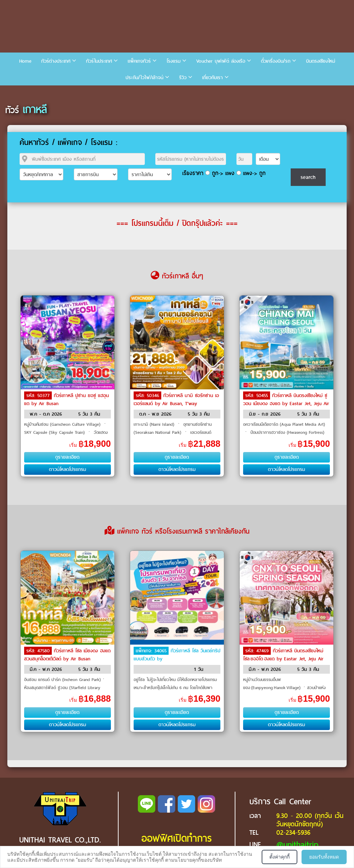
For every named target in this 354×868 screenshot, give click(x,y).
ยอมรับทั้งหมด (324, 857)
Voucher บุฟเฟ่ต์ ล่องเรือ (221, 61)
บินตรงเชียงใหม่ (321, 61)
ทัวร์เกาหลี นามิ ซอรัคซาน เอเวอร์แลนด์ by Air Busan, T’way (176, 400)
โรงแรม (174, 61)
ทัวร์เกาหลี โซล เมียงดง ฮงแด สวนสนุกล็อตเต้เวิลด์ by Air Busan (67, 655)
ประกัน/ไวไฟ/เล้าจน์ (144, 78)
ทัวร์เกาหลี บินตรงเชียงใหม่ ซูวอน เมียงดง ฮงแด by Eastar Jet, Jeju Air (286, 400)
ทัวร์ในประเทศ (99, 61)
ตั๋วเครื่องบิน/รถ (276, 61)
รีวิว (183, 78)
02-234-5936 (293, 832)
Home (25, 61)
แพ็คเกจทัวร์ (139, 61)
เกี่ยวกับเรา (213, 78)
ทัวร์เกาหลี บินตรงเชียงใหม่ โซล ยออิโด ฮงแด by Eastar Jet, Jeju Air (283, 655)
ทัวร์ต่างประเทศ (56, 61)
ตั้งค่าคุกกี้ (279, 857)
